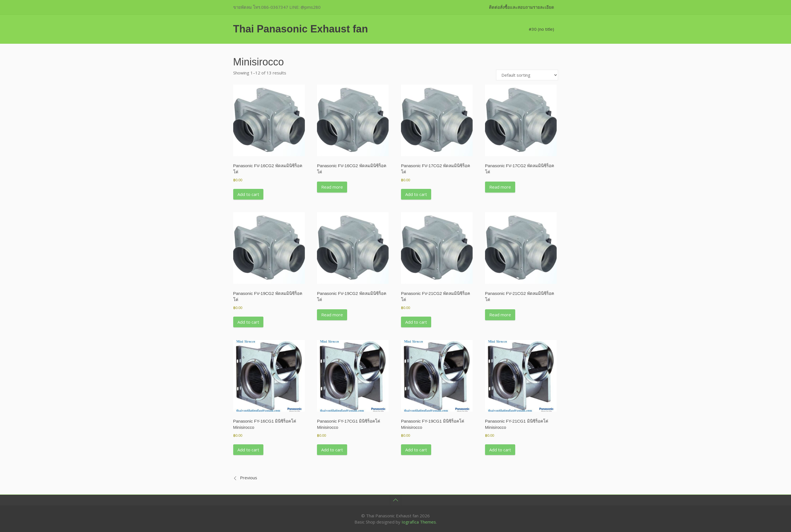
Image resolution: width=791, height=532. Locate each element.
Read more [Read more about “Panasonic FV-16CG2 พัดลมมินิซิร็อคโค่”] (332, 187)
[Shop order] (527, 75)
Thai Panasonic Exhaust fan (301, 29)
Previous (249, 478)
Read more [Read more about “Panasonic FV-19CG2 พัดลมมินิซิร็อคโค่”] (332, 315)
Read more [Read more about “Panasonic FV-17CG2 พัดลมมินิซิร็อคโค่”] (500, 187)
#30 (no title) (541, 29)
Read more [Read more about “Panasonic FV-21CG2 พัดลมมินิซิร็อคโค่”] (500, 315)
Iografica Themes (419, 522)
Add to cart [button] (248, 194)
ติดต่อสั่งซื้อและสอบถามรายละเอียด (522, 7)
